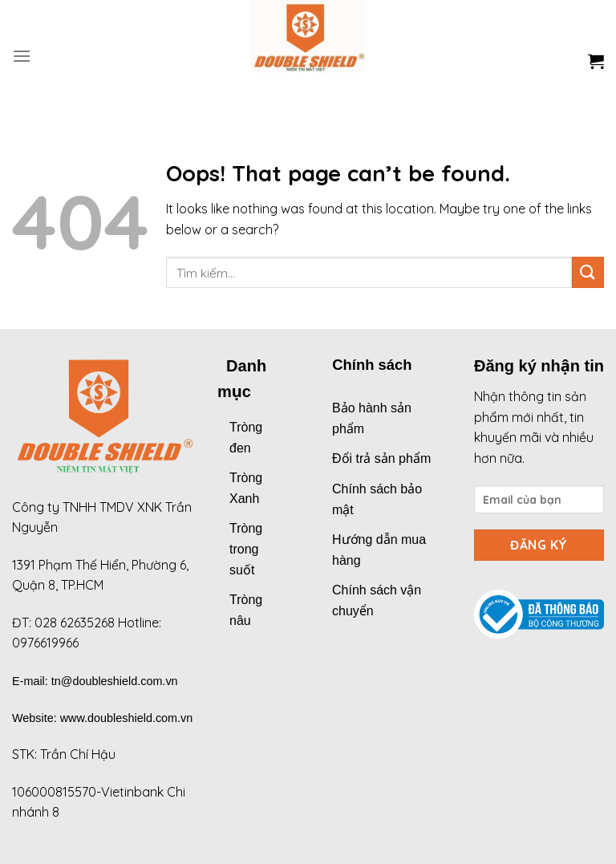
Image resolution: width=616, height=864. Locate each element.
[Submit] (588, 272)
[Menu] (22, 56)
